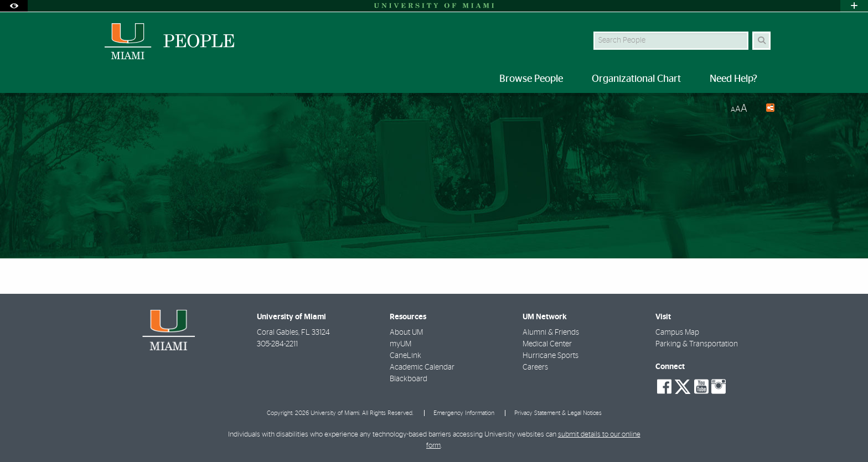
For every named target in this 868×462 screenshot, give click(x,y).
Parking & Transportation (697, 344)
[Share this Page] (765, 109)
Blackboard (409, 379)
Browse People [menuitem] (531, 79)
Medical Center (547, 344)
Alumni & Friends (551, 333)
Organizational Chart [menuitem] (636, 79)
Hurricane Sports (551, 356)
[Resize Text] (739, 109)
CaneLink (405, 356)
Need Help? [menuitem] (733, 79)
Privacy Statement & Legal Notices (558, 413)
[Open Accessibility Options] (14, 6)
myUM (401, 344)
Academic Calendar (422, 367)
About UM (406, 333)
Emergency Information (464, 413)
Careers (535, 367)
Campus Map (677, 333)
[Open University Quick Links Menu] (854, 6)
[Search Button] (761, 41)
